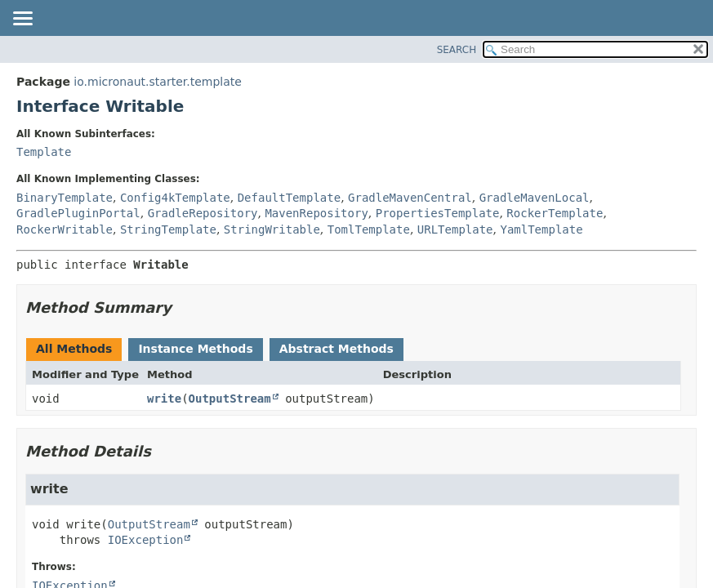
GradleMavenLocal (535, 198)
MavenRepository (316, 213)
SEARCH (457, 50)
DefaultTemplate (289, 198)
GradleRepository (203, 213)
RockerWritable (65, 229)
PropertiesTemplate (438, 213)
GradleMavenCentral (410, 198)
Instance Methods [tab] (195, 349)
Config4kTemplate (175, 198)
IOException (146, 540)
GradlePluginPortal (78, 213)
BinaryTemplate (65, 198)
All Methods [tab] (74, 349)
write (164, 399)
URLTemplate (455, 229)
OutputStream (230, 399)
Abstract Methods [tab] (336, 349)
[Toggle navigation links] (22, 20)
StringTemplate (168, 229)
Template (44, 152)
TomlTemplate (369, 229)
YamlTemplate (541, 229)
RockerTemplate (555, 213)
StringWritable (272, 229)
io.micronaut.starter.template (158, 82)
